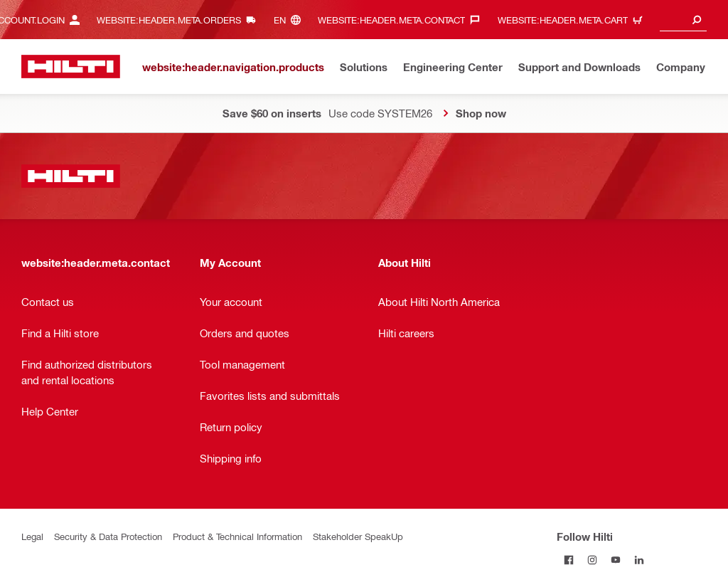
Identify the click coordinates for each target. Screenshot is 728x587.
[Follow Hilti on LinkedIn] (639, 560)
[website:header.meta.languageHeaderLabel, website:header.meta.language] (291, 20)
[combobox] (683, 20)
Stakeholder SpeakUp (358, 536)
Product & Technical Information (237, 536)
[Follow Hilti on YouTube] (615, 560)
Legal (32, 536)
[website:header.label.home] (71, 67)
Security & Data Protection (108, 536)
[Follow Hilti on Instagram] (592, 560)
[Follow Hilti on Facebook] (568, 560)
